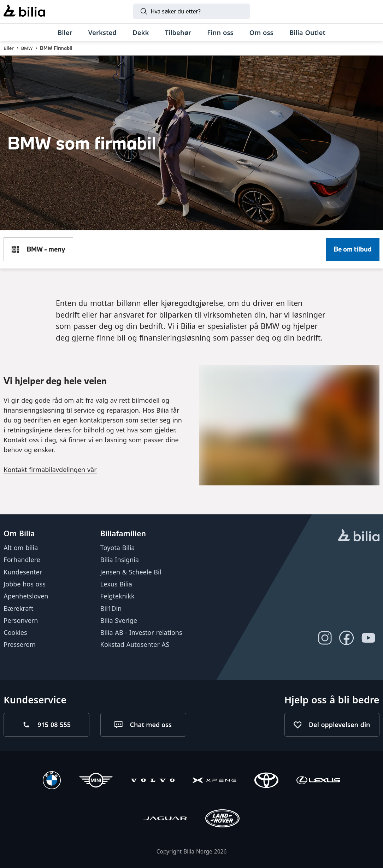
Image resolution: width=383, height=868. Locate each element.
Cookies (15, 632)
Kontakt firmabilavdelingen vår (50, 470)
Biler (9, 48)
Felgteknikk (117, 596)
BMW (27, 48)
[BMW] (52, 781)
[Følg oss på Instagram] (325, 638)
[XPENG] (214, 781)
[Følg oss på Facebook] (347, 638)
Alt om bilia (21, 548)
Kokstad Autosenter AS (135, 644)
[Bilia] (24, 11)
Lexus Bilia (116, 584)
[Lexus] (318, 781)
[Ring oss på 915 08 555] (46, 725)
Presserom (20, 644)
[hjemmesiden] (359, 536)
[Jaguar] (165, 819)
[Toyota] (266, 781)
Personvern (21, 620)
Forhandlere (22, 560)
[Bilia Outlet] (307, 33)
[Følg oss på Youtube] (369, 638)
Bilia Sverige (119, 620)
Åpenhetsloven (26, 596)
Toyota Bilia (118, 548)
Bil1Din (111, 608)
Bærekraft (18, 608)
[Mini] (96, 781)
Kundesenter (23, 572)
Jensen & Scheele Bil (131, 572)
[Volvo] (153, 781)
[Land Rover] (223, 819)
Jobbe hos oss (25, 584)
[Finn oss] (220, 33)
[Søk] (191, 11)
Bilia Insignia (120, 560)
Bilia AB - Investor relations (141, 632)
